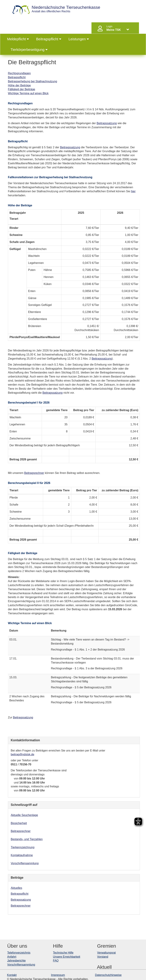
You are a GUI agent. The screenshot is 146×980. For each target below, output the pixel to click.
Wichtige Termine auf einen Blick (28, 93)
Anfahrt (12, 957)
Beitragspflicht (49, 39)
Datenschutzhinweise (108, 975)
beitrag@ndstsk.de (23, 754)
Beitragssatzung (107, 123)
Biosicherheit (19, 823)
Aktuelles (16, 888)
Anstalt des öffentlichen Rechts (66, 9)
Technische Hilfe (63, 953)
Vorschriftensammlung (25, 863)
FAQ (56, 961)
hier (133, 191)
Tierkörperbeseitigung (29, 50)
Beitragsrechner (34, 473)
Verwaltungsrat (106, 953)
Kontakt (12, 975)
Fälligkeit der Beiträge (22, 89)
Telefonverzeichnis (19, 953)
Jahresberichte (16, 961)
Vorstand (103, 957)
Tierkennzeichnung (23, 847)
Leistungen (79, 39)
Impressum (58, 975)
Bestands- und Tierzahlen (27, 839)
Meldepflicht (18, 39)
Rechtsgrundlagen (19, 73)
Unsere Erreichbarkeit (67, 957)
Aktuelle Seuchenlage (24, 815)
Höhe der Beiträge (19, 85)
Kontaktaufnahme (22, 855)
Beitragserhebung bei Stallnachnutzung (32, 81)
